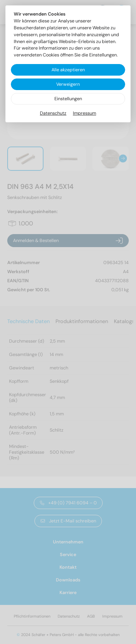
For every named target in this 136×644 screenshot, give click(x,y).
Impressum (85, 113)
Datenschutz (53, 113)
